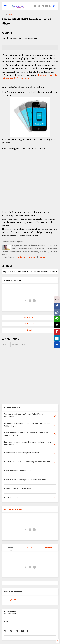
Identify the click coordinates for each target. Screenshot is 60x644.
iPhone (10, 15)
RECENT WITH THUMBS (14, 509)
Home (4, 15)
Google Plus (21, 258)
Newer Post (30, 317)
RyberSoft (13, 600)
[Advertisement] (30, 180)
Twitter (42, 258)
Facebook (32, 258)
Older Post (30, 324)
